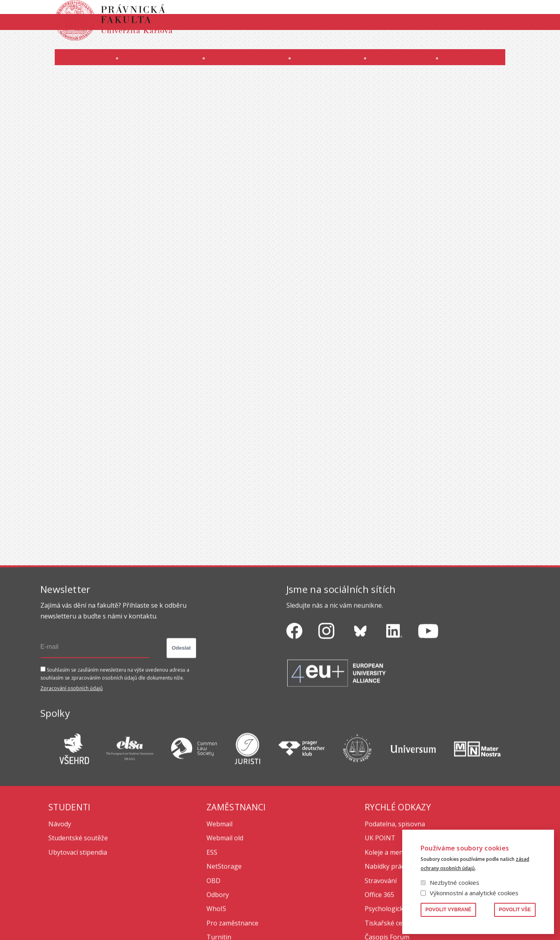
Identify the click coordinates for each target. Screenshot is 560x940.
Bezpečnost (505, 43)
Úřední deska (427, 43)
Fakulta (61, 65)
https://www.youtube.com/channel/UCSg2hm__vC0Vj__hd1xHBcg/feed (428, 703)
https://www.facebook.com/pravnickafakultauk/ (294, 703)
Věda (410, 65)
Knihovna (459, 14)
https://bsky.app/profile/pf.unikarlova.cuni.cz (360, 703)
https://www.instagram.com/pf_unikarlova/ (326, 703)
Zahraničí (496, 65)
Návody (60, 896)
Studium (244, 65)
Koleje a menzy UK (392, 924)
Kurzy (330, 65)
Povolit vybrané (448, 910)
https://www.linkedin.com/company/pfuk (394, 703)
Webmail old (225, 910)
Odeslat (181, 720)
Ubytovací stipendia (78, 924)
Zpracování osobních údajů (71, 760)
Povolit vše (515, 910)
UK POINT (380, 910)
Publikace (424, 14)
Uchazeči (152, 65)
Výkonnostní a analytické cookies (474, 893)
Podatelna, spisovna (395, 896)
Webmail (219, 896)
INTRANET (389, 43)
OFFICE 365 (305, 43)
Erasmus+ (467, 43)
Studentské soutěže (78, 910)
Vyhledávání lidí (500, 14)
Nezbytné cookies (455, 882)
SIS (363, 43)
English (513, 28)
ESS (212, 924)
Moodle (339, 43)
